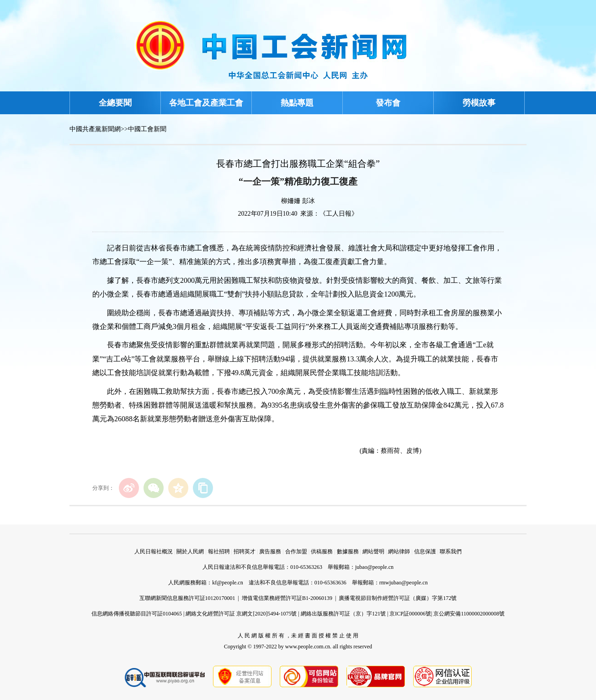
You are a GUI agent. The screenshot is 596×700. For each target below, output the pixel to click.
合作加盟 (296, 552)
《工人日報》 (339, 214)
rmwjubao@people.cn (404, 583)
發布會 (388, 103)
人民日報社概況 (154, 552)
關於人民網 (190, 552)
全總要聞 (115, 103)
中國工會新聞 (147, 129)
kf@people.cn (227, 583)
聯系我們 (451, 552)
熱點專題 (297, 103)
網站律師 (399, 552)
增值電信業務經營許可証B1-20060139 (287, 598)
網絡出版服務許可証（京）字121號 (343, 614)
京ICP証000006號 (410, 614)
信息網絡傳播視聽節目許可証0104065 (137, 614)
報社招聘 (219, 552)
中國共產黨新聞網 (95, 129)
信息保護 (425, 552)
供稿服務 (322, 552)
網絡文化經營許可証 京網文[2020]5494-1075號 (241, 614)
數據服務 (348, 552)
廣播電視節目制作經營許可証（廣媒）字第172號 (398, 598)
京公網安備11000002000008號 (469, 614)
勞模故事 (479, 103)
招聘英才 (245, 552)
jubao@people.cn (374, 567)
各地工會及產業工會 (206, 103)
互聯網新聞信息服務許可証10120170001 (187, 598)
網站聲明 (373, 552)
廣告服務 (270, 552)
